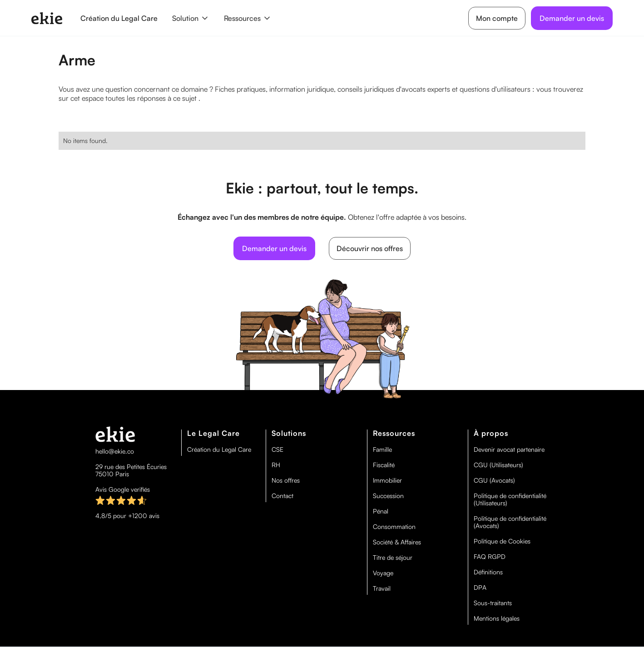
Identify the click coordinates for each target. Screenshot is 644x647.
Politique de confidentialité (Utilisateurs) (510, 499)
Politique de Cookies (502, 541)
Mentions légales (497, 618)
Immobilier (387, 480)
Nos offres (286, 480)
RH (276, 465)
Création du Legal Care (119, 18)
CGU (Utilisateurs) (498, 465)
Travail (382, 588)
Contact (282, 496)
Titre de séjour (393, 558)
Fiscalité (384, 465)
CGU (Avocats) (494, 480)
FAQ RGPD (490, 557)
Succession (388, 496)
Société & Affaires (397, 542)
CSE (277, 449)
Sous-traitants (493, 603)
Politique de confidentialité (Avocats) (510, 522)
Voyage (383, 573)
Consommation (394, 527)
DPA (480, 588)
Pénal (381, 511)
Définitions (488, 572)
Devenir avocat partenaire (509, 449)
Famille (382, 449)
